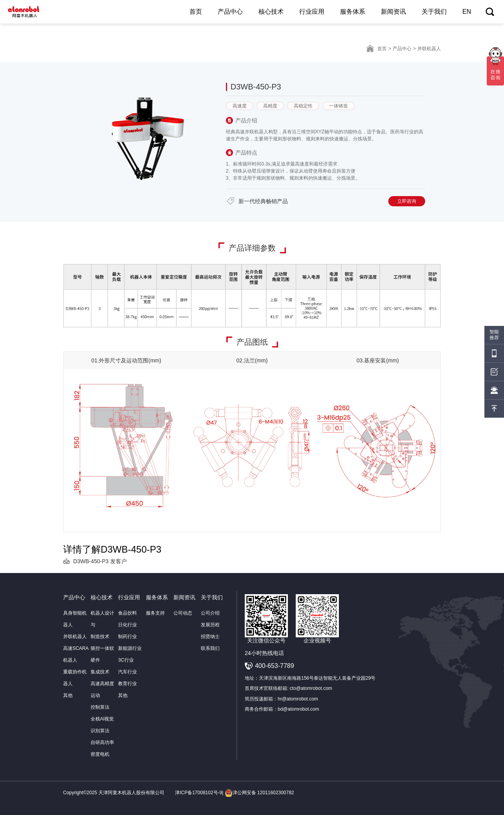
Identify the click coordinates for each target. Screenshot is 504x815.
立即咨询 (407, 201)
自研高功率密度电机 (102, 748)
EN (467, 12)
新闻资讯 (393, 12)
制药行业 (127, 637)
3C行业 (126, 660)
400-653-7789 (275, 666)
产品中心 (230, 12)
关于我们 (434, 12)
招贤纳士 (210, 637)
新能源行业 (130, 648)
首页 (196, 12)
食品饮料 (127, 613)
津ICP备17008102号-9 (198, 793)
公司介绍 (210, 613)
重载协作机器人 (75, 678)
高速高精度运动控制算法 (102, 695)
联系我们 (210, 648)
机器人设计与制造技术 (102, 625)
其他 (68, 695)
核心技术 (271, 12)
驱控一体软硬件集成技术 (102, 660)
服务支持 (155, 613)
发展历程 (210, 625)
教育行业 (127, 684)
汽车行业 (127, 672)
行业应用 (312, 12)
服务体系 (353, 12)
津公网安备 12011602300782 (259, 793)
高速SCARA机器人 (76, 654)
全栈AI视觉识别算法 (102, 725)
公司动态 (183, 613)
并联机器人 (75, 637)
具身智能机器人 (75, 619)
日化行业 (127, 625)
